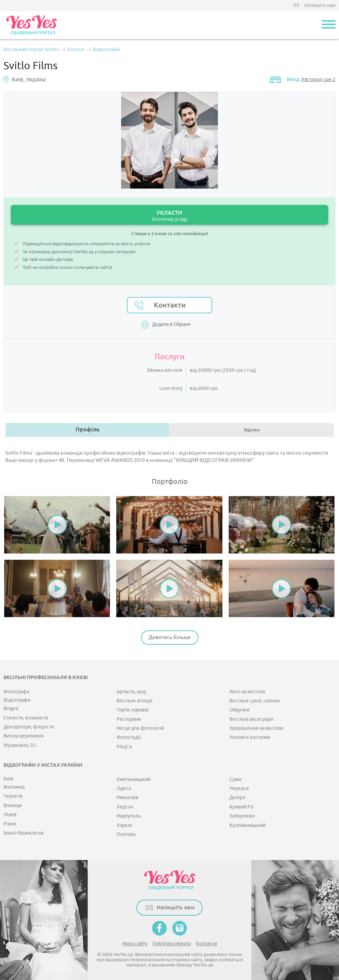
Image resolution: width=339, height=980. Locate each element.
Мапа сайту (135, 944)
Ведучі (11, 708)
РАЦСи (124, 747)
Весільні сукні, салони (254, 701)
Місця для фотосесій (140, 728)
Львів (10, 815)
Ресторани (129, 719)
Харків (124, 825)
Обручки (239, 710)
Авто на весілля (247, 692)
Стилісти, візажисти (26, 718)
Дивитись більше (170, 638)
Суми (235, 779)
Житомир (14, 787)
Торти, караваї (133, 710)
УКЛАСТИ (169, 216)
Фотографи (16, 692)
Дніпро (237, 798)
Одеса (124, 788)
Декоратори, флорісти (29, 727)
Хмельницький (133, 779)
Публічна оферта (172, 944)
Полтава (126, 834)
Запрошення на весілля (256, 728)
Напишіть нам (320, 5)
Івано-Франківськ (24, 833)
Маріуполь (129, 816)
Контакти (170, 305)
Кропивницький (247, 825)
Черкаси (239, 788)
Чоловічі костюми (250, 737)
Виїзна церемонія (24, 736)
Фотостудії (129, 737)
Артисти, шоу (131, 692)
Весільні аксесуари (251, 719)
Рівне (10, 824)
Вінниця (13, 806)
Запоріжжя (242, 816)
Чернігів (13, 796)
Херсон (125, 807)
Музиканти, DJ (20, 745)
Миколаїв (128, 798)
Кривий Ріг (242, 807)
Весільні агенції (135, 701)
